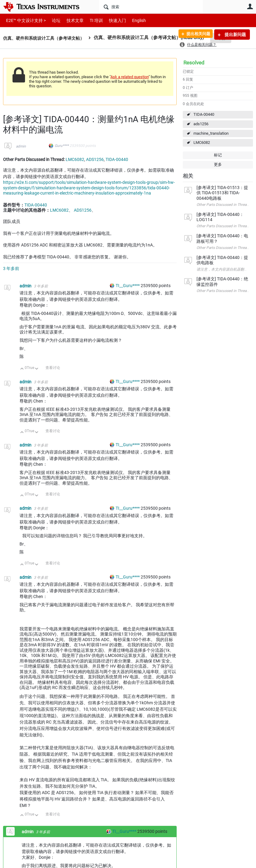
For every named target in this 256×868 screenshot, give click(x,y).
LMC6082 (202, 142)
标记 (218, 155)
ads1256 (201, 124)
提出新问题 (235, 35)
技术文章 (71, 20)
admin (21, 146)
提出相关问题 (196, 35)
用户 (250, 6)
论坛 (53, 20)
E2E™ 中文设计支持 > (24, 20)
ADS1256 (95, 159)
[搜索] (151, 7)
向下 (37, 369)
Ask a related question (130, 77)
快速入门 (111, 20)
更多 (218, 164)
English (132, 20)
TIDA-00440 (204, 114)
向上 (22, 369)
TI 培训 (91, 20)
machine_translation (211, 133)
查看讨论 (53, 368)
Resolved (194, 63)
